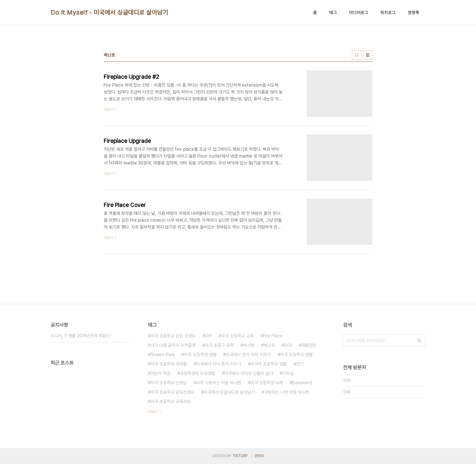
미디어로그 (359, 13)
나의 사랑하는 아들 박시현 (219, 383)
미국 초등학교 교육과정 (171, 401)
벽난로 (269, 345)
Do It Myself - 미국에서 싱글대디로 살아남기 (109, 13)
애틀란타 (309, 345)
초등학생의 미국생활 (197, 373)
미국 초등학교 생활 (296, 355)
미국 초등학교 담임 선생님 (173, 336)
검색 (419, 340)
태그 (333, 13)
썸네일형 (357, 55)
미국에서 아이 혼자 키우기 (219, 364)
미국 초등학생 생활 (200, 355)
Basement (302, 383)
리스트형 (368, 55)
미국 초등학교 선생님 (169, 383)
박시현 (249, 345)
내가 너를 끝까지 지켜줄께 (173, 345)
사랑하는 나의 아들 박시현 (287, 392)
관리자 (259, 456)
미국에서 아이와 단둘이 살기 (249, 373)
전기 (300, 364)
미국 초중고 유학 (219, 345)
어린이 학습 (161, 373)
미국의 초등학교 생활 (269, 364)
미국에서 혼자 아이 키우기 (248, 355)
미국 (288, 345)
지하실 (288, 373)
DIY (208, 336)
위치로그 (388, 13)
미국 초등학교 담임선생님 (172, 392)
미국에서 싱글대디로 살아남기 (229, 392)
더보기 (153, 412)
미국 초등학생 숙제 (267, 383)
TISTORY (240, 456)
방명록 (414, 13)
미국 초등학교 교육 (237, 336)
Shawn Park (163, 355)
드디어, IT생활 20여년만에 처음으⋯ (82, 336)
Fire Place (273, 336)
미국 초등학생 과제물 (169, 364)
